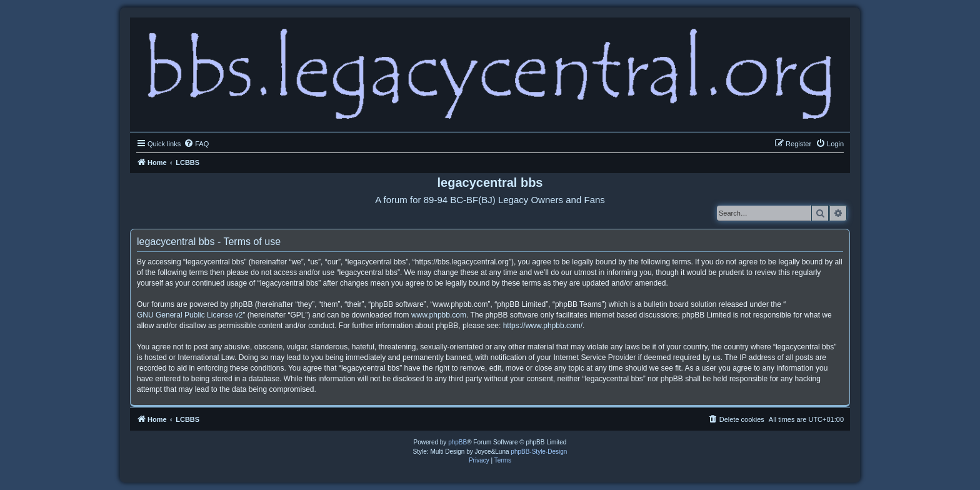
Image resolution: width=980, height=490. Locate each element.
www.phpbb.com (439, 315)
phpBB (457, 442)
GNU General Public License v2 (190, 315)
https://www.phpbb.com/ (543, 326)
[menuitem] (196, 144)
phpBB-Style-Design (539, 452)
